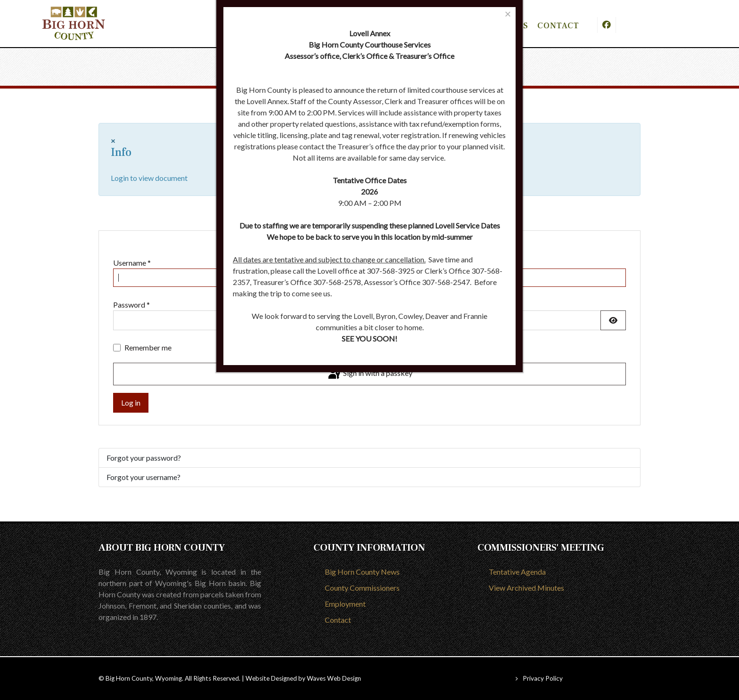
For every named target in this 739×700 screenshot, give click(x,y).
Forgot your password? (144, 458)
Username (132, 263)
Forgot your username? (144, 477)
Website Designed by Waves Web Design (303, 678)
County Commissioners (362, 588)
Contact (338, 620)
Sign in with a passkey (369, 374)
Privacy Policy (543, 678)
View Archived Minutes (526, 588)
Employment (345, 604)
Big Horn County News (362, 572)
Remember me (148, 347)
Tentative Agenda (517, 572)
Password (131, 305)
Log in (131, 403)
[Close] (508, 14)
